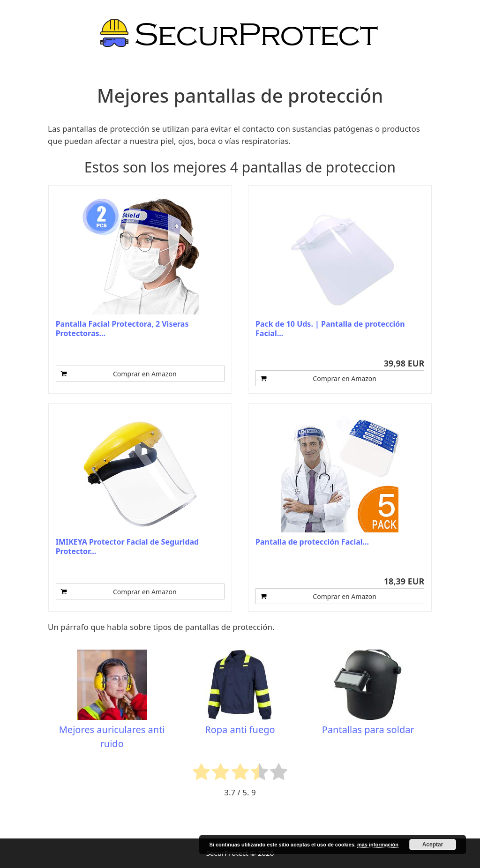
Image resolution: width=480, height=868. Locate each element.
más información (378, 845)
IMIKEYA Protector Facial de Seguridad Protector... (127, 546)
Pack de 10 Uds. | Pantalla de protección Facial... (330, 329)
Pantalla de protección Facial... (312, 542)
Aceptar (433, 845)
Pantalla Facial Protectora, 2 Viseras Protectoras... (122, 329)
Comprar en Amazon (145, 374)
